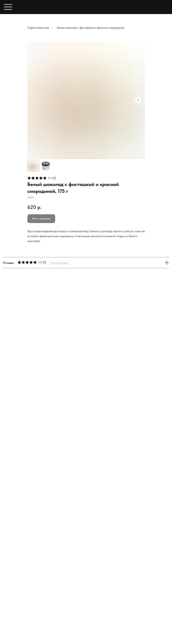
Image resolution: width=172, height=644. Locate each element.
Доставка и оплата (127, 593)
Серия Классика (38, 28)
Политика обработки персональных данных (86, 597)
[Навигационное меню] (8, 7)
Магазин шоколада (96, 593)
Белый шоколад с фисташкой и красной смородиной (91, 28)
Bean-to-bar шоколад (64, 593)
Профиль (39, 593)
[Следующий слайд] (138, 101)
